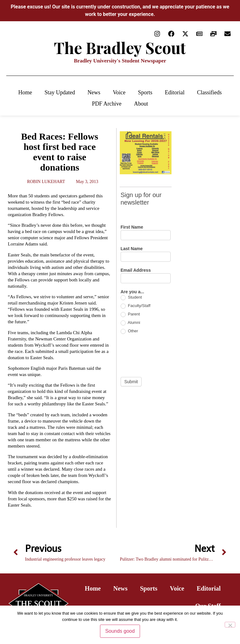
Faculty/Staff (136, 306)
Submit (131, 382)
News (94, 92)
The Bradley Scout (120, 48)
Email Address (136, 270)
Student (131, 297)
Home (25, 92)
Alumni (130, 323)
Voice (119, 92)
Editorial (175, 92)
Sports (145, 92)
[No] (230, 625)
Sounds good (120, 631)
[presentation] (168, 355)
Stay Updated (60, 92)
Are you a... (132, 292)
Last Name (132, 249)
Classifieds (210, 92)
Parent (130, 314)
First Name (132, 227)
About (141, 104)
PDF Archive (107, 104)
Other (129, 331)
